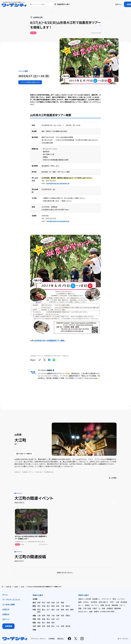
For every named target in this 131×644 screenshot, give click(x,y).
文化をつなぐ (83, 612)
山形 (58, 602)
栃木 (48, 606)
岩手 (44, 602)
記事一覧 (9, 587)
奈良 (62, 615)
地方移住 (94, 602)
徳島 (39, 623)
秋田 (48, 602)
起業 (91, 612)
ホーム (5, 595)
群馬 (53, 606)
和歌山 (68, 615)
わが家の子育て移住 (107, 612)
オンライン (95, 605)
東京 (58, 606)
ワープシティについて (11, 600)
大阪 (53, 615)
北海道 (35, 599)
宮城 (53, 602)
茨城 (44, 606)
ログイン (118, 4)
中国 (34, 619)
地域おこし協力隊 (85, 599)
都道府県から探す (62, 4)
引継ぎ (95, 608)
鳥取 (39, 619)
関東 (34, 606)
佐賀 (44, 626)
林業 (103, 608)
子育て (112, 602)
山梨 (58, 610)
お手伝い (86, 602)
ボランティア (106, 599)
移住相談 (124, 602)
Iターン (81, 605)
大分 (58, 626)
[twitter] (44, 360)
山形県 (16, 587)
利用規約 (52, 639)
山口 (58, 619)
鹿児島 (68, 626)
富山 (44, 610)
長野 (62, 610)
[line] (54, 360)
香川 (44, 623)
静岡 (72, 610)
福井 (53, 610)
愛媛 (48, 623)
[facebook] (49, 360)
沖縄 (34, 630)
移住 (114, 599)
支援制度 (110, 608)
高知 (53, 623)
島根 (44, 619)
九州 (34, 626)
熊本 (53, 626)
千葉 (62, 606)
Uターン (122, 605)
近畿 (34, 615)
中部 (34, 610)
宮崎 (62, 626)
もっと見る (113, 478)
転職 (102, 605)
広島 (53, 619)
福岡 (39, 626)
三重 (39, 615)
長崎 (48, 626)
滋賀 (44, 615)
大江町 (22, 587)
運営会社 (60, 639)
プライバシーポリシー (38, 639)
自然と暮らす (103, 602)
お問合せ (6, 614)
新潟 (39, 610)
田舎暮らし (96, 599)
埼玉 (39, 606)
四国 (34, 623)
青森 (39, 602)
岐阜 (67, 610)
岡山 (48, 619)
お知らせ (6, 609)
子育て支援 (87, 608)
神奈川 (68, 606)
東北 (34, 602)
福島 (62, 602)
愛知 (39, 612)
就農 (80, 608)
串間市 (96, 612)
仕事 (118, 602)
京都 (48, 615)
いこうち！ (121, 599)
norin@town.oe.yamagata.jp (58, 183)
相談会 (87, 605)
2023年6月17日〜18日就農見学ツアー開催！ (50, 340)
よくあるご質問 (9, 605)
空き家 (108, 605)
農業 (80, 602)
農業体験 (118, 608)
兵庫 (58, 615)
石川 (48, 610)
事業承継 (115, 605)
